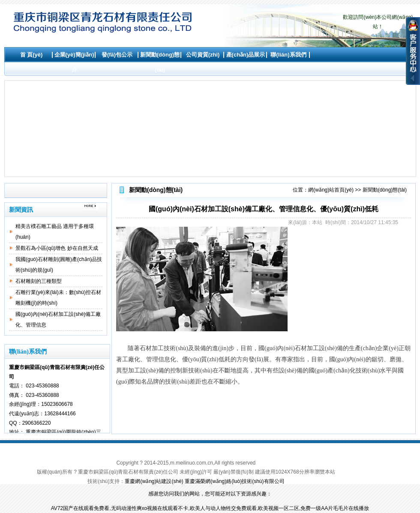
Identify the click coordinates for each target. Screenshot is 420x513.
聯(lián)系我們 (288, 55)
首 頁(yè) (31, 55)
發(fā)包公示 (117, 55)
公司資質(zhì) (203, 55)
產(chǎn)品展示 (246, 55)
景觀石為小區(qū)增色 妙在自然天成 (57, 248)
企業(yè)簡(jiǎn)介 (74, 62)
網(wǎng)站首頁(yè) (331, 190)
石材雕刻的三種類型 (39, 281)
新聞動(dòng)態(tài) (160, 62)
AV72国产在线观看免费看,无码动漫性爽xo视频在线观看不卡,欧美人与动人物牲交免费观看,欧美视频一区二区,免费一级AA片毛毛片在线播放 (210, 508)
